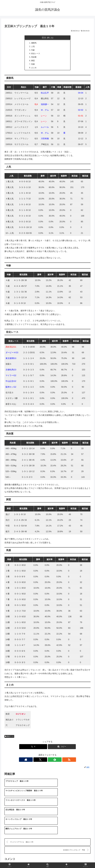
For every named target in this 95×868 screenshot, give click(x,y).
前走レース (36, 54)
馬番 (33, 65)
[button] (62, 747)
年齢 (33, 50)
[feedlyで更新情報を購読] (50, 760)
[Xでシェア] (33, 747)
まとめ (34, 68)
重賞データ (9, 737)
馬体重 (34, 57)
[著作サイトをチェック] (40, 760)
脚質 (33, 61)
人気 (33, 47)
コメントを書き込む (47, 839)
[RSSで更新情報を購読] (55, 760)
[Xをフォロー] (45, 760)
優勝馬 (34, 43)
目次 (44, 38)
